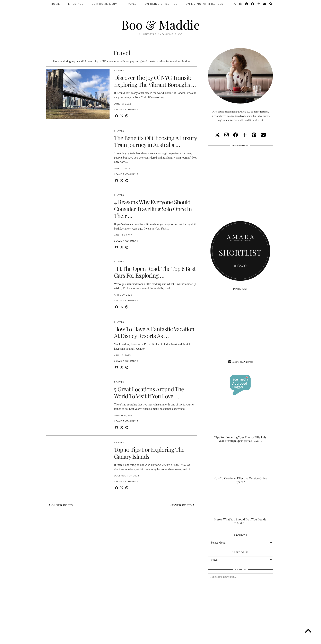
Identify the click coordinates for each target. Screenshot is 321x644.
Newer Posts (182, 505)
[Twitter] (235, 4)
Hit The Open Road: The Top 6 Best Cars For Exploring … (155, 272)
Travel (131, 4)
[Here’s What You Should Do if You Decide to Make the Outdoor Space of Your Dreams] (240, 507)
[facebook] (236, 135)
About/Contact (95, 639)
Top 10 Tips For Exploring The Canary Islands (149, 453)
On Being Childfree (161, 4)
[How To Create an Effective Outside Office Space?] (240, 466)
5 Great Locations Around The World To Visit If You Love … (149, 392)
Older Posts (61, 505)
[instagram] (227, 135)
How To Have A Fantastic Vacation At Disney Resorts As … (154, 332)
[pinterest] (254, 135)
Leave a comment (126, 110)
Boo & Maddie (161, 25)
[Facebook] (253, 4)
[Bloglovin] (259, 4)
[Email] (265, 4)
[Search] (271, 4)
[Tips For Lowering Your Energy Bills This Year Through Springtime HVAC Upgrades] (240, 425)
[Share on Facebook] (117, 116)
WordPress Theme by (254, 639)
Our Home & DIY (104, 4)
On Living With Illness (205, 4)
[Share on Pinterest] (127, 116)
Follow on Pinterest (240, 362)
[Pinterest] (247, 4)
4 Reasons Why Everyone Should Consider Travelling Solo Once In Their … (153, 209)
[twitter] (217, 135)
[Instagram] (241, 4)
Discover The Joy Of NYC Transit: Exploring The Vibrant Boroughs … (155, 81)
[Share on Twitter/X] (122, 116)
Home (55, 4)
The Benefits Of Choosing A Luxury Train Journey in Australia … (155, 141)
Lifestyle (76, 4)
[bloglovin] (245, 135)
